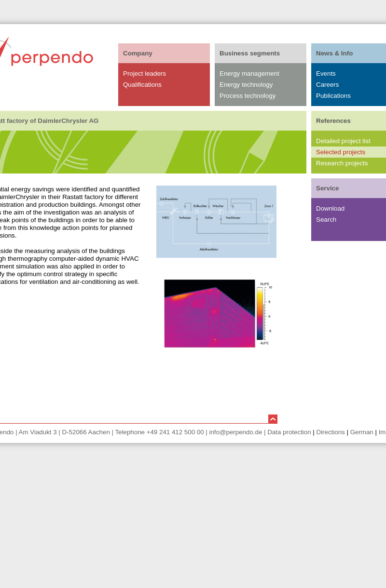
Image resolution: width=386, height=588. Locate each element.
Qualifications (142, 85)
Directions (331, 432)
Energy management (249, 73)
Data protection (289, 432)
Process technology (248, 96)
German (362, 432)
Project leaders (145, 73)
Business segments (250, 53)
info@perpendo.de (235, 432)
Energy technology (246, 85)
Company (138, 53)
